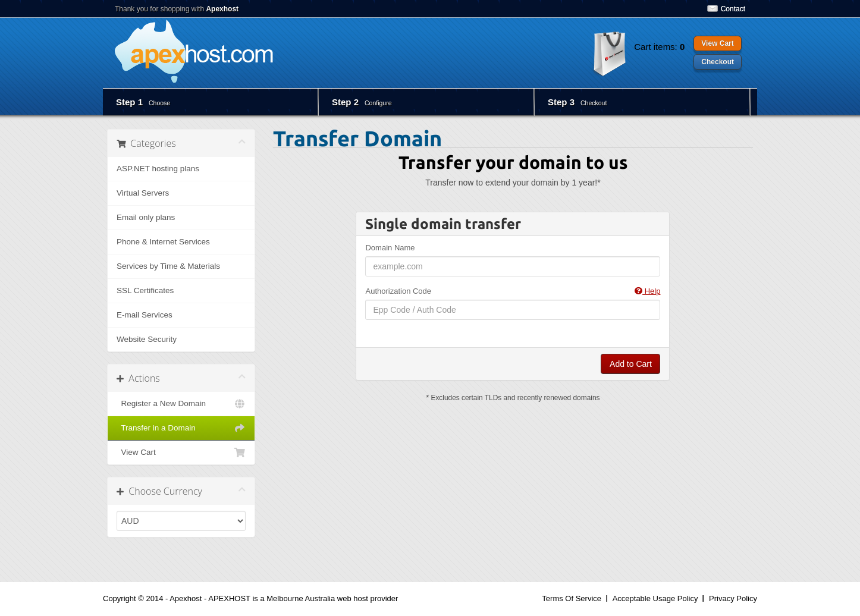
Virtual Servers (143, 193)
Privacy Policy (733, 598)
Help (647, 291)
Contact (733, 9)
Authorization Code (513, 291)
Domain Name (390, 248)
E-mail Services (145, 315)
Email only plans (146, 217)
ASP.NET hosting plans (158, 169)
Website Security (147, 339)
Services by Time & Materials (168, 266)
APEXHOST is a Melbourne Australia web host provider (303, 598)
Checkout (718, 62)
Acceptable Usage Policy (655, 598)
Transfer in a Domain (181, 428)
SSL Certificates (145, 290)
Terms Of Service (572, 598)
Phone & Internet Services (163, 242)
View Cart (717, 43)
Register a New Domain (181, 404)
